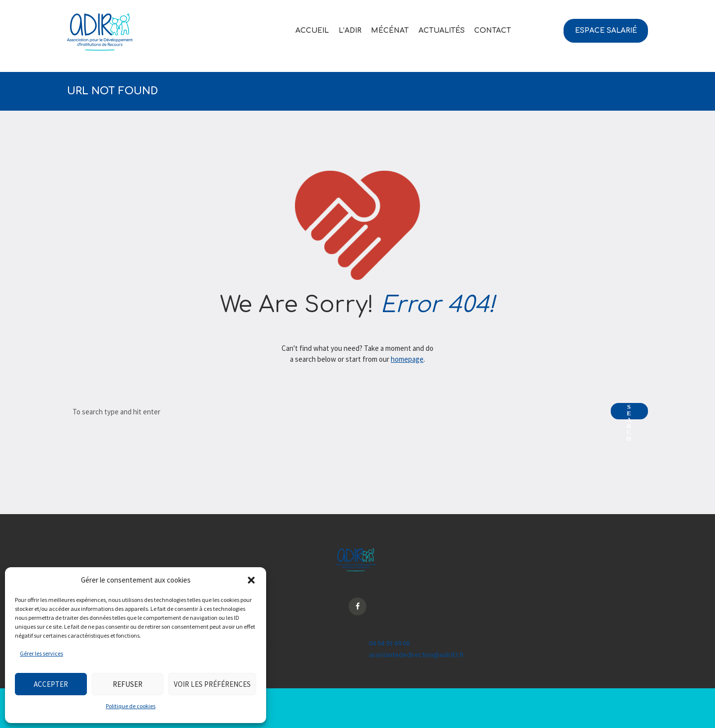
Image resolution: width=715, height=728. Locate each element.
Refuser (128, 684)
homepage (407, 359)
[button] (251, 580)
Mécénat (390, 31)
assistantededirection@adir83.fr (417, 655)
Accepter (51, 684)
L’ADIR (350, 31)
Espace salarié (606, 31)
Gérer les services (41, 653)
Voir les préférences (212, 684)
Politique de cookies (131, 706)
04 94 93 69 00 (389, 644)
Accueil (312, 31)
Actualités (442, 31)
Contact (493, 31)
